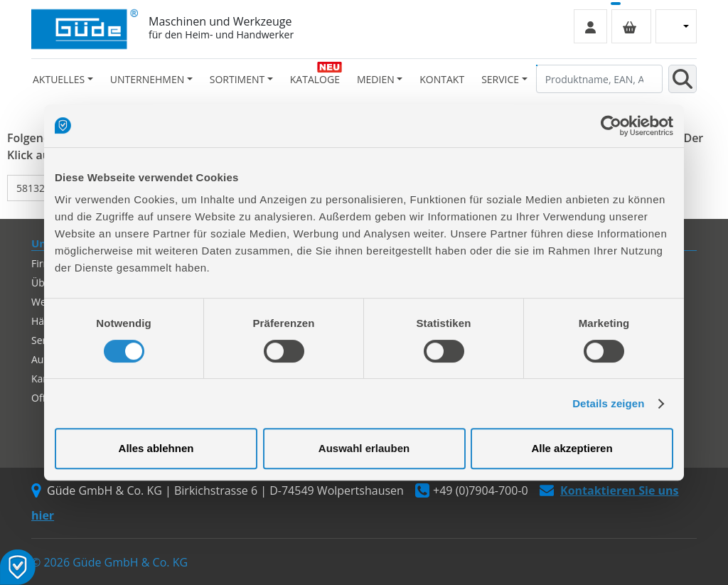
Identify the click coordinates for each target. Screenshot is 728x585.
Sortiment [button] (237, 79)
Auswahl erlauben (364, 448)
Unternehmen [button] (147, 79)
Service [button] (500, 79)
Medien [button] (376, 79)
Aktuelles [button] (59, 79)
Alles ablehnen (156, 448)
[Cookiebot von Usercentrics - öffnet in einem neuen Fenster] (611, 126)
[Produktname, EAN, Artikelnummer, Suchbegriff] (599, 79)
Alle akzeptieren (572, 448)
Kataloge (315, 79)
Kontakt (442, 79)
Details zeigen (608, 403)
